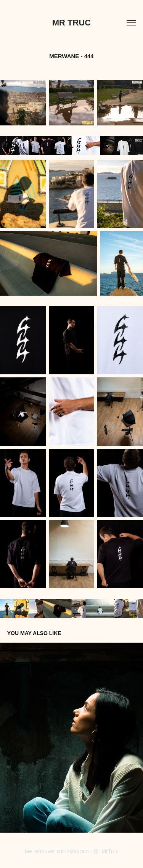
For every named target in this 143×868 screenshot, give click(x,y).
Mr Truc (71, 23)
